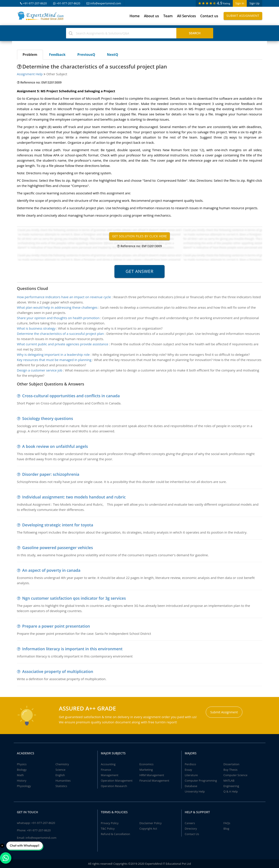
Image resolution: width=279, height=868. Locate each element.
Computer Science (235, 775)
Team (168, 16)
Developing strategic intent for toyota (58, 525)
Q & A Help (231, 791)
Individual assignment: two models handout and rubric (74, 497)
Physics (22, 764)
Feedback (57, 55)
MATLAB (229, 781)
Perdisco (191, 764)
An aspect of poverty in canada (51, 570)
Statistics (61, 786)
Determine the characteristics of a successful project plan (60, 334)
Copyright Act (148, 829)
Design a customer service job (40, 370)
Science (60, 770)
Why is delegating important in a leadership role (53, 354)
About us (151, 16)
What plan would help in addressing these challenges (57, 307)
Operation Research (114, 786)
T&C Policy (108, 829)
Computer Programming (201, 781)
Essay (188, 770)
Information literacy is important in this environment (72, 649)
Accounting (108, 764)
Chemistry (62, 764)
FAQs (227, 823)
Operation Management (117, 781)
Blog (226, 829)
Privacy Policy (110, 823)
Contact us (209, 16)
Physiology (24, 786)
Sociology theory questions (48, 418)
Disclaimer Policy (151, 823)
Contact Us (192, 834)
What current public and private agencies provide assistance (63, 344)
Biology (22, 770)
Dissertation (231, 764)
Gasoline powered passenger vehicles (58, 548)
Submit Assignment (243, 16)
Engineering (231, 786)
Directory (191, 829)
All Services (186, 16)
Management (110, 775)
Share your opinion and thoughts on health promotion (58, 318)
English (60, 775)
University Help (195, 791)
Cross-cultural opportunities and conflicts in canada (71, 396)
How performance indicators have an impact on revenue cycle (64, 297)
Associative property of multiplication (58, 671)
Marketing (146, 770)
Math (20, 775)
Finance (106, 770)
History (22, 781)
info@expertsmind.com (104, 3)
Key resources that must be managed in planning (54, 360)
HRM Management (152, 775)
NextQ (113, 55)
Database (191, 786)
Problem (30, 55)
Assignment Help (30, 74)
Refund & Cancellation (116, 834)
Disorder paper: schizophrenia (51, 474)
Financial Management (154, 781)
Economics (147, 764)
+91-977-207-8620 (33, 3)
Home (134, 16)
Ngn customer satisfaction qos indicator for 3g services (74, 598)
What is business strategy (36, 328)
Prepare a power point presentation (56, 626)
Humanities (63, 781)
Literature (191, 775)
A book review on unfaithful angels (55, 446)
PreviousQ (86, 55)
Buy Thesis (230, 770)
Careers (190, 823)
